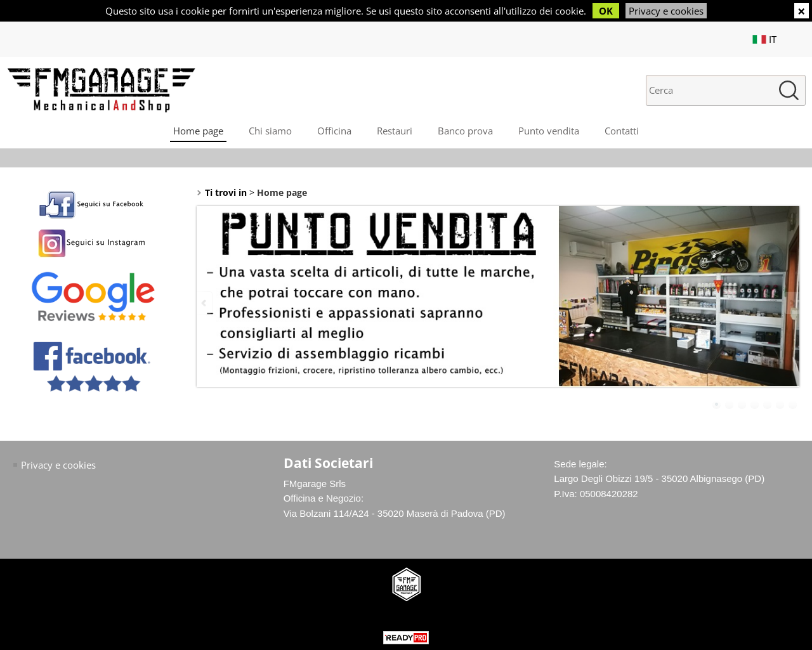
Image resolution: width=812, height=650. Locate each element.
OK (606, 11)
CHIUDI (802, 11)
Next (791, 303)
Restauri (395, 131)
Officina (334, 131)
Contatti (622, 131)
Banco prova (465, 131)
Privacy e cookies (666, 11)
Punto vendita (549, 131)
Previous (205, 303)
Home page (198, 131)
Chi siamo (270, 131)
